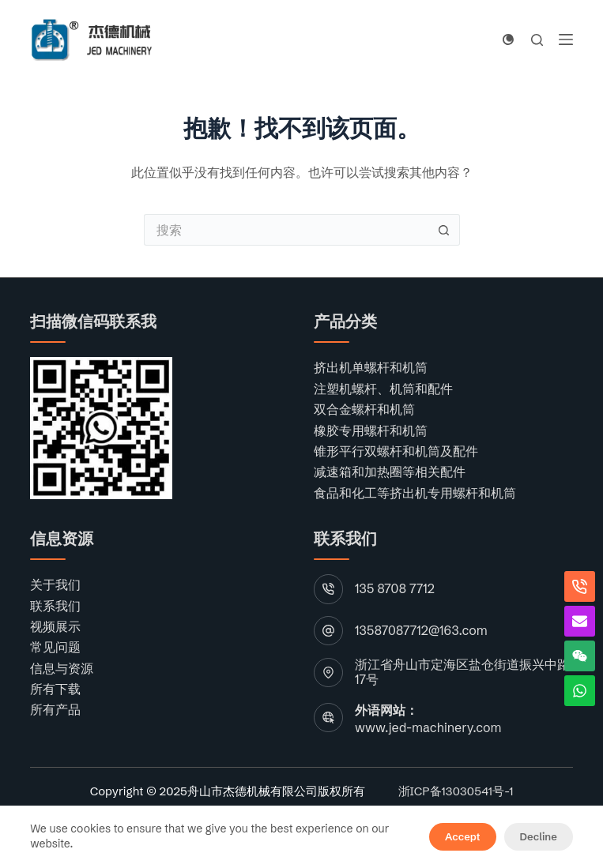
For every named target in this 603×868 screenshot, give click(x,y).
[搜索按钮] (444, 230)
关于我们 (55, 584)
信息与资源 (62, 668)
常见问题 (55, 647)
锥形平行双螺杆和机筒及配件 (396, 451)
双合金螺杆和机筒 (364, 409)
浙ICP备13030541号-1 (456, 791)
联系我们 (55, 606)
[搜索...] (286, 230)
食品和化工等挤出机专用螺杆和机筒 (415, 493)
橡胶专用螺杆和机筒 (371, 430)
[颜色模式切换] (508, 39)
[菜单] (566, 39)
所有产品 (55, 709)
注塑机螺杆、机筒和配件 (383, 389)
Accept (462, 836)
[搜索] (537, 40)
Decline (539, 836)
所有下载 (55, 689)
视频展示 (55, 626)
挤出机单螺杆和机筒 (371, 367)
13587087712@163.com (421, 630)
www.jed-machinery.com (428, 727)
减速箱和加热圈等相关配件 (390, 472)
